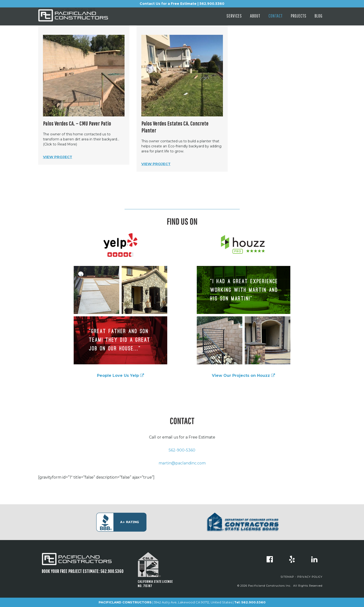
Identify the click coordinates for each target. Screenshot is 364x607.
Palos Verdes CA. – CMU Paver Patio (77, 123)
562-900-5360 (182, 450)
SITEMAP (287, 577)
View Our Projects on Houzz (243, 376)
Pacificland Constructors (81, 18)
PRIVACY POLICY (310, 577)
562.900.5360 (254, 602)
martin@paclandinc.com (182, 463)
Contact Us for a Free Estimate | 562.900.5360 (182, 4)
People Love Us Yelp (120, 376)
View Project (58, 157)
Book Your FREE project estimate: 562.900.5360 (83, 571)
